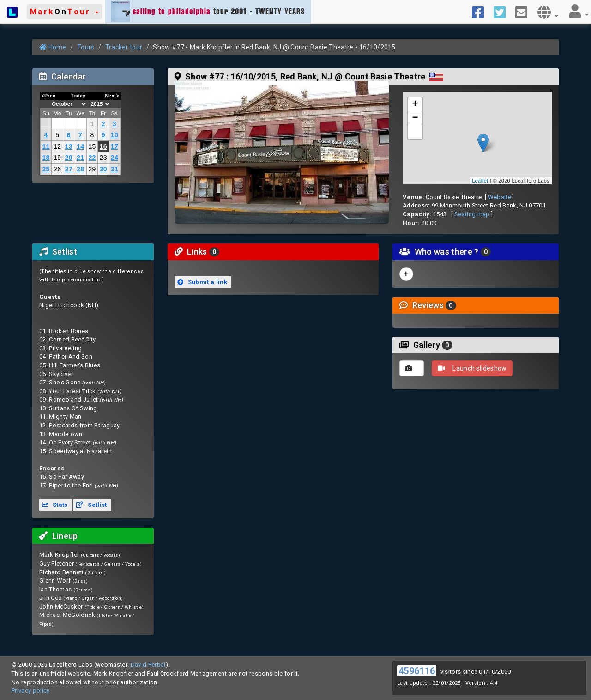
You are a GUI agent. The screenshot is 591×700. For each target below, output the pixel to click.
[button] (64, 12)
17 (115, 146)
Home (53, 47)
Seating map (472, 214)
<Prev (49, 96)
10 (115, 135)
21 (80, 158)
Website (500, 197)
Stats (55, 505)
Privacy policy (31, 691)
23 (103, 158)
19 (57, 158)
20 (69, 158)
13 (69, 146)
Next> (112, 96)
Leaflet (480, 181)
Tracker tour (124, 47)
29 (92, 169)
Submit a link (202, 282)
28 (80, 169)
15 (92, 146)
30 (103, 169)
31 (115, 169)
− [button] (416, 118)
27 (69, 169)
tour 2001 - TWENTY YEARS (208, 12)
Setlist (91, 505)
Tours (86, 47)
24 (115, 158)
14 (80, 146)
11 (46, 146)
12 (57, 146)
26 (57, 169)
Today (78, 96)
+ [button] (416, 104)
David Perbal (148, 665)
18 (46, 158)
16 (103, 146)
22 (92, 158)
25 (46, 169)
